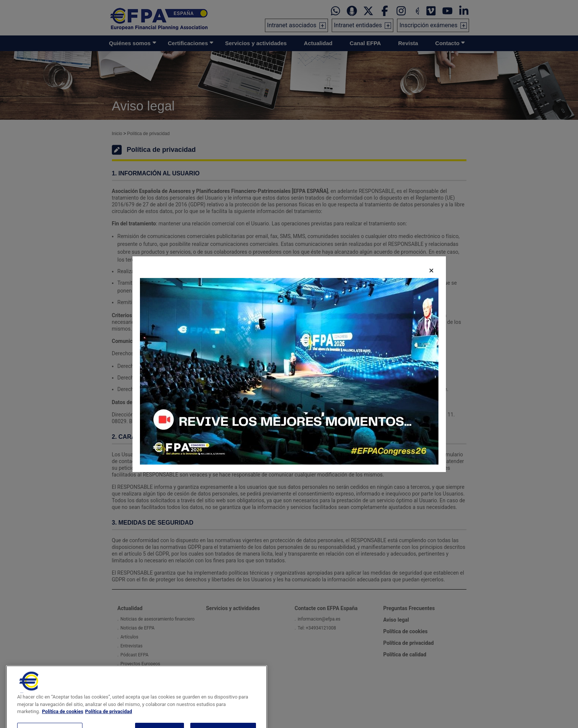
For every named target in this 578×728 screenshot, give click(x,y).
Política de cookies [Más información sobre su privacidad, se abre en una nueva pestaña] (63, 722)
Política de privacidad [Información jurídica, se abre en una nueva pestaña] (109, 722)
